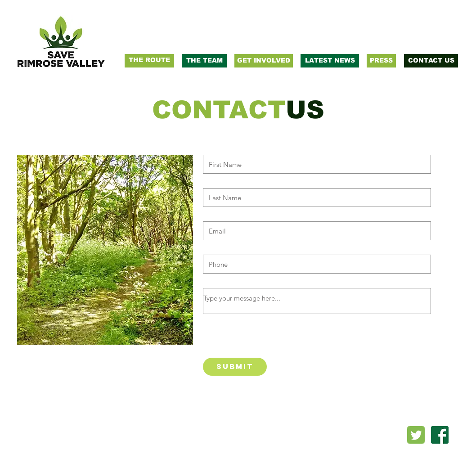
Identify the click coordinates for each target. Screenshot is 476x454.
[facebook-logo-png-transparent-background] (440, 435)
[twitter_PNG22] (416, 435)
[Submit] (235, 367)
